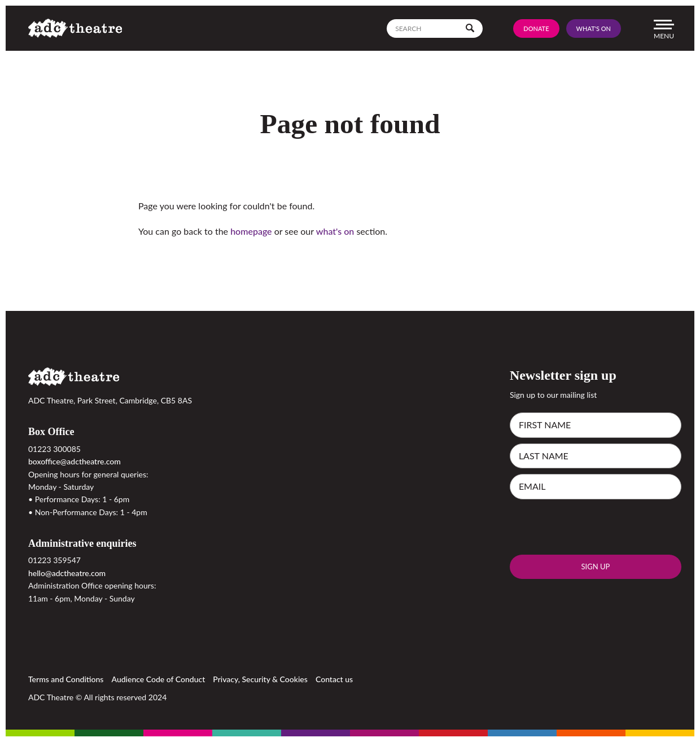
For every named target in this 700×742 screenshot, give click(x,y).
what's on (335, 231)
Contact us (334, 679)
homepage (251, 231)
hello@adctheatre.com (67, 573)
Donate (536, 28)
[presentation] (596, 527)
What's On (594, 28)
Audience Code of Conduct (159, 679)
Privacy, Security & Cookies (260, 679)
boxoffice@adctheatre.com (75, 461)
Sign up (595, 567)
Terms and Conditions (66, 679)
